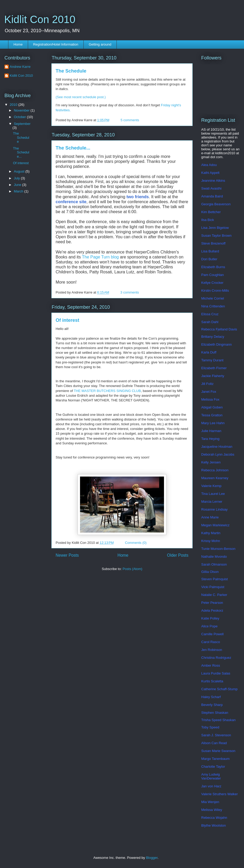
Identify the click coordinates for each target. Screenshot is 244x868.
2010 (14, 105)
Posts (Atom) (132, 569)
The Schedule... (73, 148)
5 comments (130, 120)
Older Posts (178, 555)
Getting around (100, 44)
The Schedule (71, 71)
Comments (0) (136, 543)
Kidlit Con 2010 (40, 19)
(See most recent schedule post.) (81, 97)
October (20, 117)
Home (18, 44)
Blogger (152, 858)
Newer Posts (67, 555)
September (22, 124)
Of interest (67, 320)
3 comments (130, 292)
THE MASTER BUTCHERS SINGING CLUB (107, 391)
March (19, 191)
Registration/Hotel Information (56, 44)
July (17, 178)
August (20, 171)
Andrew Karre (20, 67)
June (18, 185)
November (22, 110)
